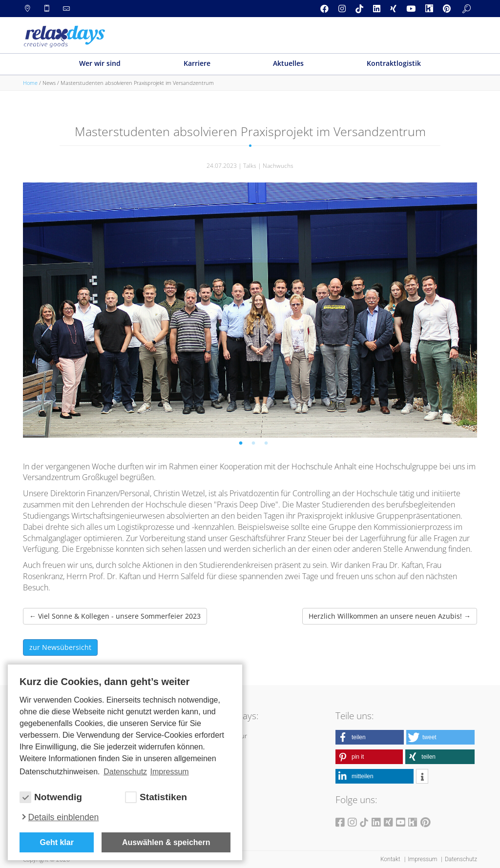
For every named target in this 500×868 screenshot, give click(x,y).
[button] (370, 737)
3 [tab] (268, 445)
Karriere (197, 63)
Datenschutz (461, 859)
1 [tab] (242, 445)
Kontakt (391, 859)
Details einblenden (64, 817)
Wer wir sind (100, 63)
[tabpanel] (250, 310)
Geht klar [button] (57, 842)
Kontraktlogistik (394, 63)
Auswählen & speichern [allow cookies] (166, 842)
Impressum (423, 859)
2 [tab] (255, 445)
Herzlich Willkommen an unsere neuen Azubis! (390, 616)
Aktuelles (288, 63)
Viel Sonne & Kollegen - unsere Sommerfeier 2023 (115, 616)
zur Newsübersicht (60, 647)
